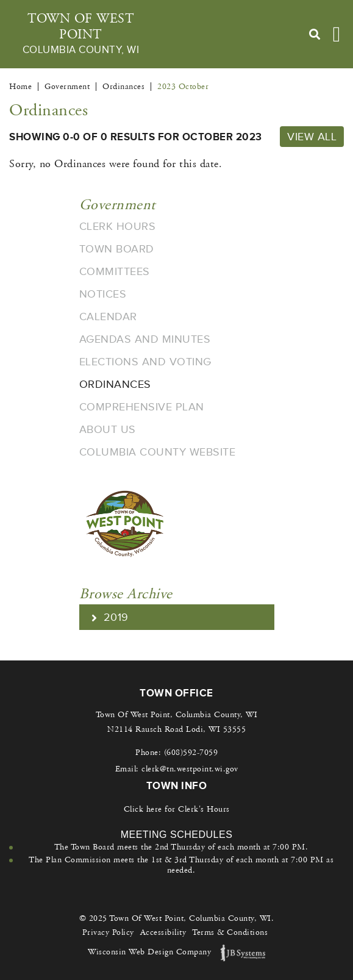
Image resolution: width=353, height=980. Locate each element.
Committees (115, 271)
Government (117, 205)
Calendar (108, 317)
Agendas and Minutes (145, 339)
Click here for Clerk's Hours (177, 809)
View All (312, 137)
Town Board (117, 249)
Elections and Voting (145, 362)
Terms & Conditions (230, 932)
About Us (108, 429)
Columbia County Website (158, 452)
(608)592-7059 (191, 753)
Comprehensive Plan (142, 407)
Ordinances (115, 384)
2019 (110, 617)
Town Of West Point (81, 34)
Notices (103, 294)
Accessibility (163, 932)
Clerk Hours (118, 226)
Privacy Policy (108, 932)
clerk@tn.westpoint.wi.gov (190, 769)
